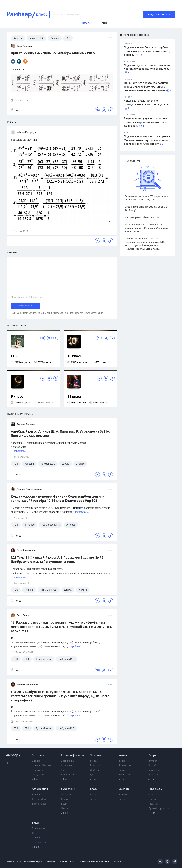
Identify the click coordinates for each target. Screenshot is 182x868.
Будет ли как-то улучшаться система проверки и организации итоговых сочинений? (146, 122)
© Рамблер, (10, 862)
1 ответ (17, 110)
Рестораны (125, 775)
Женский (96, 755)
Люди (64, 799)
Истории (66, 795)
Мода (93, 761)
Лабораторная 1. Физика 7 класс (143, 217)
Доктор (124, 789)
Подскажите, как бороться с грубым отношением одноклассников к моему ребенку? (147, 51)
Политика (37, 770)
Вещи (64, 804)
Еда (92, 775)
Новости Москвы (41, 766)
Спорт (152, 755)
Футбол (153, 761)
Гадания (153, 804)
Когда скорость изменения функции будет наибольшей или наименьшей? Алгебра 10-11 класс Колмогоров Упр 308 (58, 499)
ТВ (33, 833)
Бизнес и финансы (72, 755)
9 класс (17, 397)
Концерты (125, 766)
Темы (93, 799)
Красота (95, 766)
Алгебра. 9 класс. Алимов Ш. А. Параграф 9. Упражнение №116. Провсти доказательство (60, 434)
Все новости (40, 755)
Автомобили (40, 789)
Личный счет (68, 775)
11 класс (74, 397)
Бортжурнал (39, 804)
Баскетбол (154, 770)
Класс (94, 789)
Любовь (95, 770)
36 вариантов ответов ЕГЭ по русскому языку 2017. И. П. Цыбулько (146, 198)
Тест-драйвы (39, 799)
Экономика (67, 761)
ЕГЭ (14, 356)
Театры (123, 770)
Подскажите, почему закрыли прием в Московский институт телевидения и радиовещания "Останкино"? (147, 140)
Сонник (153, 795)
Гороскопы (155, 789)
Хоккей (153, 766)
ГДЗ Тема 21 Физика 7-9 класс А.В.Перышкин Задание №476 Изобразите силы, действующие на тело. (57, 560)
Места (64, 809)
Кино (122, 761)
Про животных (40, 842)
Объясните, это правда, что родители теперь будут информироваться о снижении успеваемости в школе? (147, 87)
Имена (152, 799)
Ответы (94, 795)
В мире (36, 761)
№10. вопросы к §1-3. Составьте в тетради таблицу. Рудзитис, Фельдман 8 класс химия (146, 228)
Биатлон (153, 775)
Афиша (124, 755)
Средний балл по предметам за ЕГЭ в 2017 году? (146, 209)
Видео (36, 823)
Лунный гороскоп (159, 809)
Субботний (68, 789)
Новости (37, 795)
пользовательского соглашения (86, 313)
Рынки (65, 770)
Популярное (39, 829)
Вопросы (124, 795)
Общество (38, 775)
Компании (67, 766)
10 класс (74, 356)
